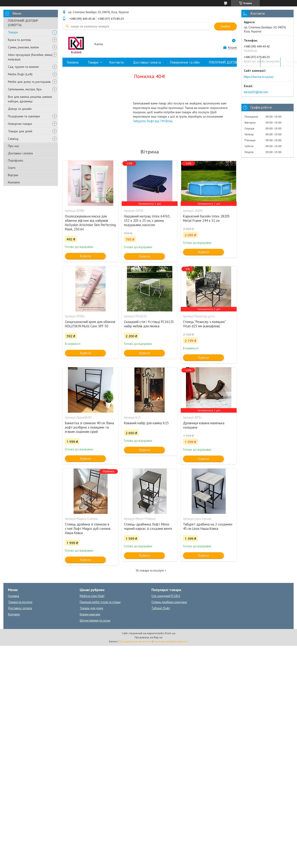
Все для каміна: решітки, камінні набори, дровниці (30, 99)
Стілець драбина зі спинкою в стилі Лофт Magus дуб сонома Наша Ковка (88, 529)
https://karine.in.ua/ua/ (259, 77)
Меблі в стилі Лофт (92, 596)
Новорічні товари (20, 124)
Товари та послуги (20, 602)
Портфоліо (16, 160)
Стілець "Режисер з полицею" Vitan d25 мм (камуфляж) (204, 324)
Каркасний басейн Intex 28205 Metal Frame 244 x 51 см (206, 218)
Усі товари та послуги (150, 571)
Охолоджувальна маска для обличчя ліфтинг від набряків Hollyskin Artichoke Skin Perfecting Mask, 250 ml (90, 223)
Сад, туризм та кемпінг (24, 67)
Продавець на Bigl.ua (148, 637)
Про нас (14, 146)
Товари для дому (91, 608)
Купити (85, 256)
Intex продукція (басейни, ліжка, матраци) (30, 57)
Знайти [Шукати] (225, 26)
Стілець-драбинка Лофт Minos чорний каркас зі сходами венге (148, 526)
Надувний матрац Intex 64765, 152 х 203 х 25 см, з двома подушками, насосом (147, 221)
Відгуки (13, 175)
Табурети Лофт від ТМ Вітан (153, 121)
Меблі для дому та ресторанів (29, 82)
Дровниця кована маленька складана (204, 425)
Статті (12, 168)
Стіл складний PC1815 (166, 596)
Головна (73, 62)
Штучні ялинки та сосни (95, 620)
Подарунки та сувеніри (24, 116)
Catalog (13, 139)
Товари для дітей (20, 131)
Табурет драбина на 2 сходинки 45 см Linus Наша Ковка (208, 526)
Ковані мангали (90, 614)
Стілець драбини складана (169, 602)
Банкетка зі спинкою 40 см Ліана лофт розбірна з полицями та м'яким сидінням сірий (89, 427)
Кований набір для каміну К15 (146, 423)
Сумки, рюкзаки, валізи (23, 47)
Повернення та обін (185, 62)
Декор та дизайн (20, 109)
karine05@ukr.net (256, 92)
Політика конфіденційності (171, 641)
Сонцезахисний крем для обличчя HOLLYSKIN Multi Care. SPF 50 (90, 324)
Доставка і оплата (20, 153)
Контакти (14, 182)
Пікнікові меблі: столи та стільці (100, 602)
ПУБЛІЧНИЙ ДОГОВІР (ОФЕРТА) (23, 23)
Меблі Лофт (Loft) (20, 74)
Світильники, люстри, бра (25, 89)
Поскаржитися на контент (135, 641)
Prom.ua (170, 633)
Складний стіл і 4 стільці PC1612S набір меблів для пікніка (149, 324)
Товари (13, 32)
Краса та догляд (19, 40)
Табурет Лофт (161, 608)
